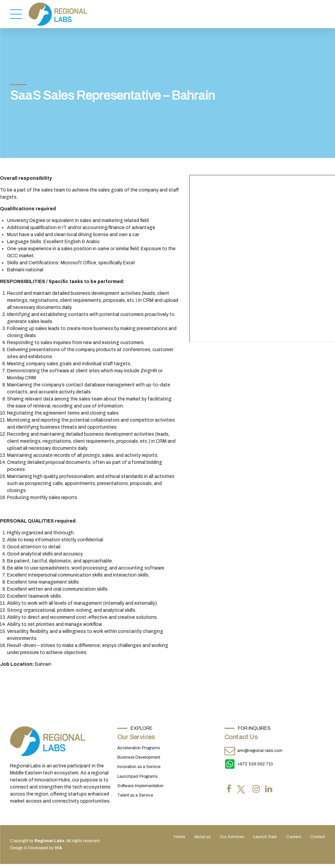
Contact (318, 837)
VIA (58, 848)
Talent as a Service (135, 795)
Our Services (232, 837)
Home (180, 837)
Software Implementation (140, 786)
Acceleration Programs (139, 748)
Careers (294, 837)
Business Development (139, 757)
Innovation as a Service (139, 767)
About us (202, 837)
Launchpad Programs (137, 776)
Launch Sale (265, 837)
